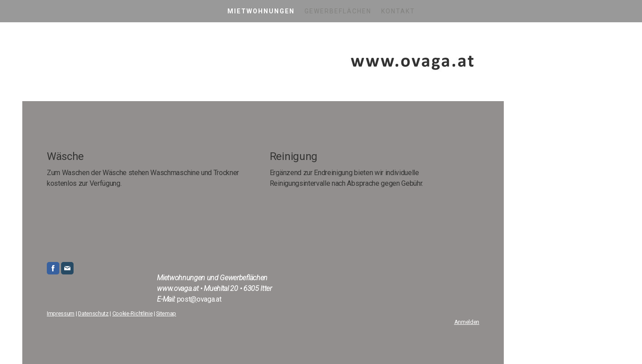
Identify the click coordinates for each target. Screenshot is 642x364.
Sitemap (166, 313)
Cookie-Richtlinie (133, 313)
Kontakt (398, 11)
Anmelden (467, 322)
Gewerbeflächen (338, 11)
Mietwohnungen (261, 11)
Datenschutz (93, 313)
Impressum (61, 313)
